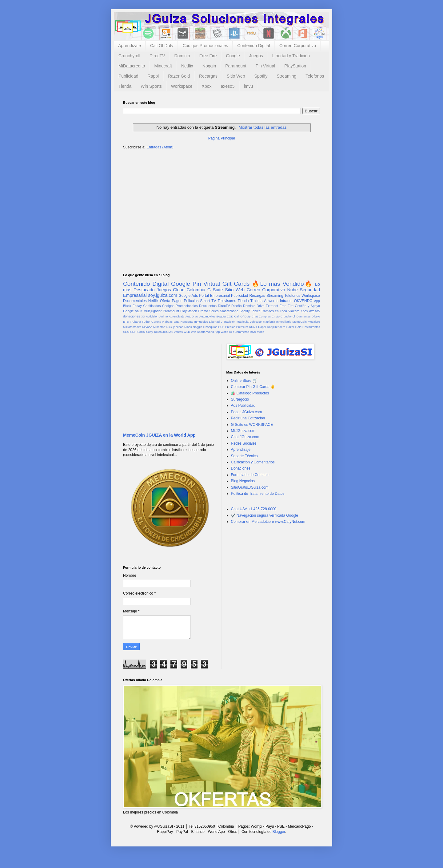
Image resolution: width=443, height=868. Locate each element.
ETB (126, 322)
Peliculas (191, 301)
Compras (265, 316)
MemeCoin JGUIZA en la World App (159, 435)
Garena (156, 322)
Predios (230, 327)
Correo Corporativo (298, 46)
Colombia (196, 290)
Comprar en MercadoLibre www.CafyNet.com (268, 522)
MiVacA (147, 327)
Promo (203, 311)
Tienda (125, 86)
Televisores (227, 301)
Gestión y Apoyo (307, 306)
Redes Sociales (244, 443)
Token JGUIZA (163, 332)
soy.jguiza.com (163, 295)
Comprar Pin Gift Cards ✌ (253, 387)
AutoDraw (192, 316)
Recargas (208, 76)
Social (141, 332)
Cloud (179, 290)
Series (214, 311)
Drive (260, 306)
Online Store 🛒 (244, 381)
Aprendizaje (130, 46)
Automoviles (207, 316)
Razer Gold (179, 76)
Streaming (286, 76)
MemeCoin (299, 322)
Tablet (255, 311)
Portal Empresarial (214, 296)
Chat (255, 316)
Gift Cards (236, 284)
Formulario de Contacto (250, 475)
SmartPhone (229, 311)
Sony (150, 332)
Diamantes (304, 316)
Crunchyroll (129, 56)
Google (233, 56)
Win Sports (151, 86)
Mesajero (314, 322)
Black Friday (132, 306)
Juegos (256, 56)
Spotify (261, 76)
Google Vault (133, 311)
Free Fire (208, 56)
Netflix (187, 66)
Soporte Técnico (244, 456)
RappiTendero (276, 327)
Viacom (294, 311)
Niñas (180, 327)
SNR (133, 332)
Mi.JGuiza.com (243, 431)
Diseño (237, 306)
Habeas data (171, 322)
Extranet (272, 306)
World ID (226, 332)
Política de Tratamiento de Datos (258, 494)
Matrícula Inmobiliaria (277, 322)
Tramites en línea (274, 311)
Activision (152, 316)
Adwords (271, 301)
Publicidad (128, 76)
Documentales (135, 301)
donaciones (132, 316)
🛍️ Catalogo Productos (250, 393)
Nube (292, 290)
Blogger (279, 832)
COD (230, 316)
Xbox (207, 86)
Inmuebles (201, 322)
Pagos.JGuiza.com (247, 412)
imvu (249, 86)
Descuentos (208, 306)
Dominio (182, 56)
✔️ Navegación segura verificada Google (265, 515)
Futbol (146, 322)
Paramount (236, 66)
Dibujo (316, 316)
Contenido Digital (254, 46)
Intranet (286, 301)
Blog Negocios (243, 481)
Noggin (209, 66)
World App (213, 332)
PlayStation (295, 66)
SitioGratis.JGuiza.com (250, 487)
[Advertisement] (221, 202)
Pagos (177, 301)
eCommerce (241, 332)
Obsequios (210, 327)
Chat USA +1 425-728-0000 (254, 509)
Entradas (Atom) (160, 147)
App (317, 301)
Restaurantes (311, 327)
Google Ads (188, 296)
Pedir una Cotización (248, 418)
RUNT (253, 327)
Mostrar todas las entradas (262, 127)
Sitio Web (236, 76)
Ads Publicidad (243, 406)
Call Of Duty (162, 46)
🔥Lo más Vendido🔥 (282, 284)
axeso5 (227, 86)
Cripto (276, 316)
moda (261, 332)
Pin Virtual (265, 66)
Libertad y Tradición (291, 56)
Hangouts (187, 322)
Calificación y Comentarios (253, 462)
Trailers (257, 301)
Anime (164, 316)
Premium (242, 327)
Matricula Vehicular (249, 322)
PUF (221, 327)
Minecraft (163, 66)
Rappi (153, 76)
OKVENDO (303, 301)
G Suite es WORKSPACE (252, 425)
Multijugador (152, 311)
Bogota (221, 316)
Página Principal (222, 138)
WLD (187, 332)
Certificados (152, 306)
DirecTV (157, 56)
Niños (188, 327)
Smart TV (208, 301)
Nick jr (171, 327)
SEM (126, 332)
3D (143, 316)
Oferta (165, 301)
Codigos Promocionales (205, 46)
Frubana (135, 322)
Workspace (182, 86)
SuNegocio (240, 399)
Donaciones (241, 468)
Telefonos (315, 76)
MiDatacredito (132, 66)
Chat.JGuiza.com (245, 437)
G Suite (215, 290)
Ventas (178, 332)
